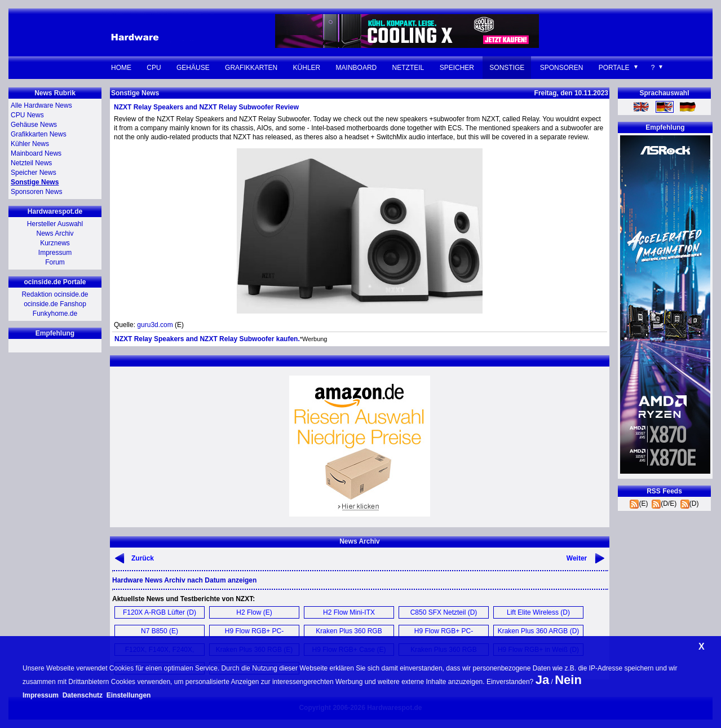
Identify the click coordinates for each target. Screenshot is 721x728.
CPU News (27, 115)
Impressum (55, 253)
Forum (55, 262)
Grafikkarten (251, 68)
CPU (154, 68)
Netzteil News (31, 163)
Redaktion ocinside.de (55, 294)
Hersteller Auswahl (55, 224)
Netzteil (408, 68)
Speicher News (34, 173)
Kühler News (30, 144)
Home (121, 68)
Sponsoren (562, 68)
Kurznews (55, 243)
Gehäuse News (34, 125)
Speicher (457, 68)
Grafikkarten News (39, 134)
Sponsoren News (36, 192)
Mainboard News (36, 153)
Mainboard (357, 68)
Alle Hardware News (41, 105)
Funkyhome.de (55, 314)
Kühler (307, 68)
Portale (614, 68)
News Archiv (55, 233)
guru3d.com (155, 325)
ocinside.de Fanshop (55, 304)
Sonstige (507, 68)
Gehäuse (193, 68)
